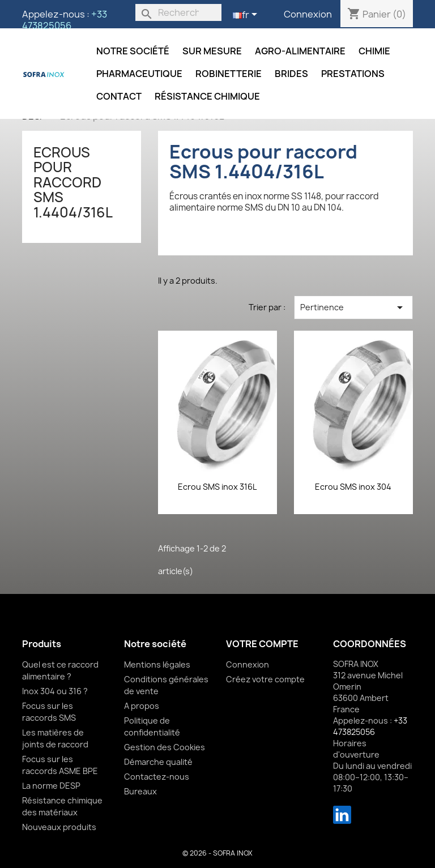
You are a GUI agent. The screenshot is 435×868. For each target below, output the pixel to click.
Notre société (133, 51)
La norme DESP (51, 786)
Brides (291, 74)
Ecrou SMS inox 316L (217, 487)
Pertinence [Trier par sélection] (353, 307)
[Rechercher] (178, 12)
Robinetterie (229, 74)
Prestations (353, 74)
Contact (119, 96)
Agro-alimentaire (300, 51)
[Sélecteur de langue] (247, 15)
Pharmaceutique (139, 74)
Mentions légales (157, 664)
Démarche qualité (158, 762)
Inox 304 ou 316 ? (55, 691)
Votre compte (262, 644)
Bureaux (140, 791)
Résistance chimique (207, 96)
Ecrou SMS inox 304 (353, 487)
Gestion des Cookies (165, 747)
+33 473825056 (65, 20)
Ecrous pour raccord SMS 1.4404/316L (73, 182)
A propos (142, 706)
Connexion (308, 14)
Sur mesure (212, 51)
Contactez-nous (157, 777)
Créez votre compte (265, 679)
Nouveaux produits (59, 827)
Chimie (374, 51)
